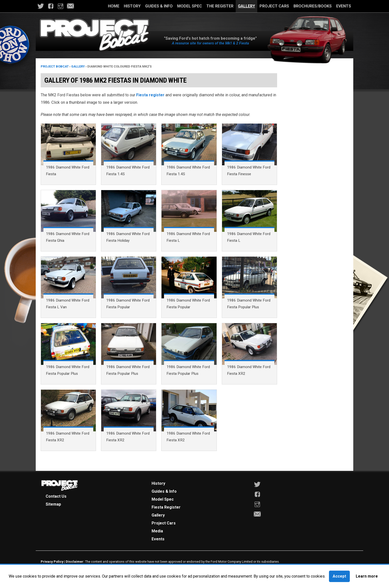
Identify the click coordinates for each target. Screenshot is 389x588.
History (132, 6)
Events (344, 6)
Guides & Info (159, 6)
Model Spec (190, 6)
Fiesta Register (166, 507)
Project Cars (274, 6)
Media (157, 531)
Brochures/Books (313, 6)
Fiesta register (150, 95)
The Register (220, 6)
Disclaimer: (75, 561)
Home (114, 6)
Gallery (246, 6)
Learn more (367, 576)
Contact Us (56, 496)
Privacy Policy (52, 561)
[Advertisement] (315, 145)
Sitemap (53, 504)
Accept (339, 576)
